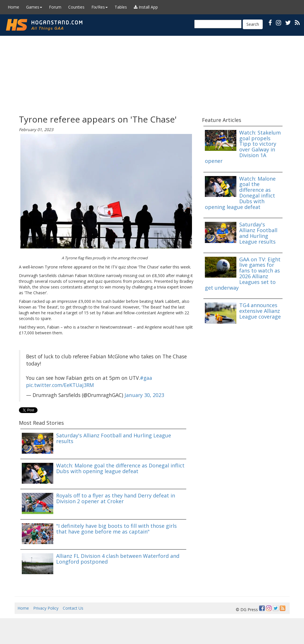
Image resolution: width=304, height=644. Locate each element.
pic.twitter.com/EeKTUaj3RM (60, 385)
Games (34, 7)
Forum (55, 7)
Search (253, 24)
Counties (76, 7)
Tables (121, 7)
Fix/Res (100, 7)
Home (13, 7)
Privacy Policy (46, 608)
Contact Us (73, 608)
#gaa (146, 378)
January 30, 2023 (144, 395)
